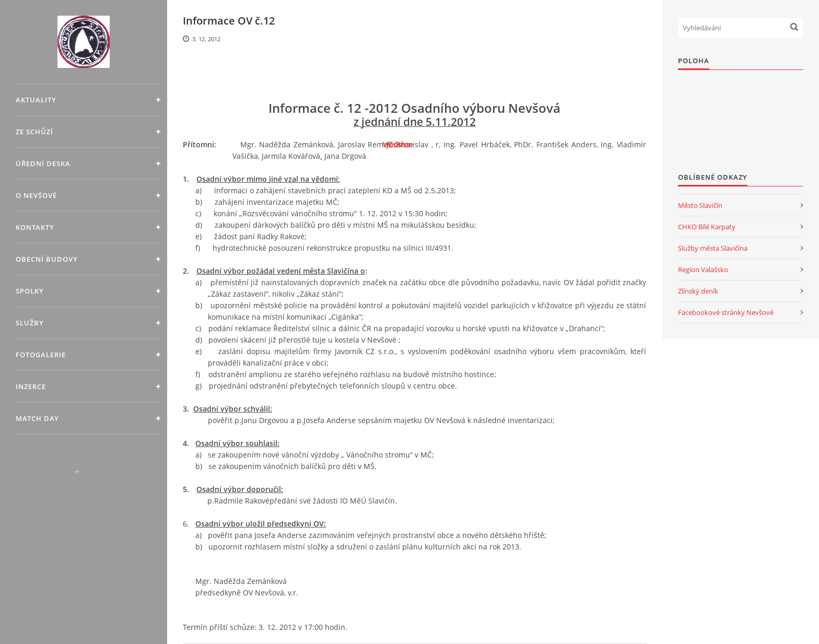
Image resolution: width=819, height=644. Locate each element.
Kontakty (35, 227)
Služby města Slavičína (713, 248)
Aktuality (36, 100)
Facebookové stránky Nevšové (726, 312)
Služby (30, 323)
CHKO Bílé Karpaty (707, 227)
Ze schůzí (34, 132)
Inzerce (31, 387)
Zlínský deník (698, 291)
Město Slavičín (700, 205)
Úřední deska (43, 163)
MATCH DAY (37, 418)
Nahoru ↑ (29, 481)
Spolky (30, 291)
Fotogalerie (41, 355)
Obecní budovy (47, 259)
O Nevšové (36, 195)
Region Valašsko (703, 270)
